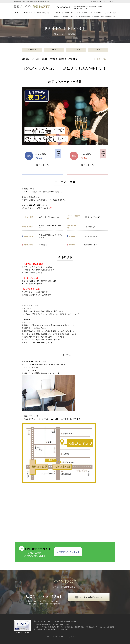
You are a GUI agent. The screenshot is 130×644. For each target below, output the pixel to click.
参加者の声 (69, 13)
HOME (16, 13)
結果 (97, 50)
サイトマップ (102, 1)
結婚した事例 (82, 13)
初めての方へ (27, 13)
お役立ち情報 (96, 13)
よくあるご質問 (111, 13)
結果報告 (57, 13)
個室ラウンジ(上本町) (68, 59)
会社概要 (94, 1)
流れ (53, 50)
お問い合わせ (112, 1)
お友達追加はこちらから (67, 552)
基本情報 (31, 50)
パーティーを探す (43, 13)
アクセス (75, 50)
